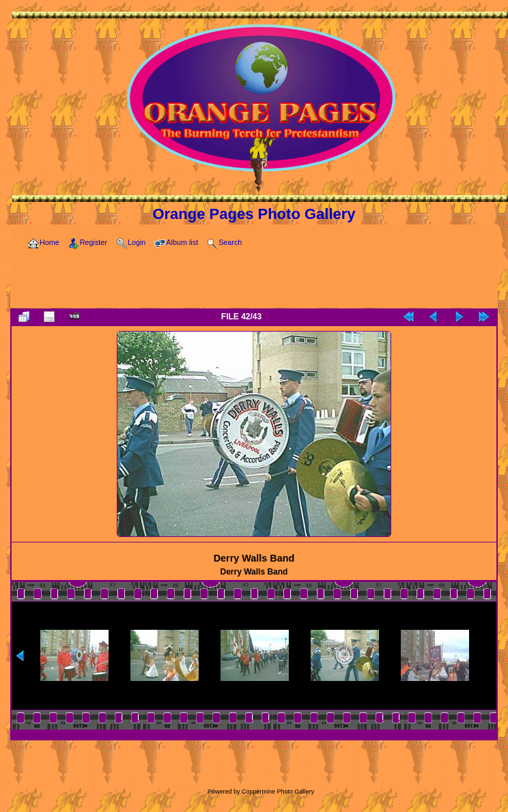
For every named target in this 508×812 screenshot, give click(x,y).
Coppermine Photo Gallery (278, 792)
